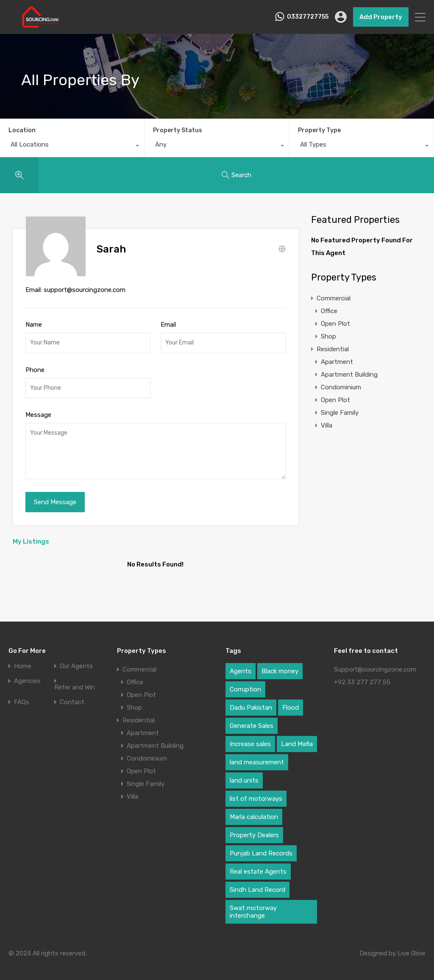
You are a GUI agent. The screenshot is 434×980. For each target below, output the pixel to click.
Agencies (27, 676)
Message (38, 410)
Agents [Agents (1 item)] (241, 666)
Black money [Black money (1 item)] (280, 666)
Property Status (178, 130)
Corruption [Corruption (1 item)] (245, 684)
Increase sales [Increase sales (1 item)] (250, 739)
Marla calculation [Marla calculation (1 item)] (254, 812)
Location (22, 130)
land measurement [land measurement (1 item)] (257, 757)
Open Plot (335, 324)
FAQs (22, 697)
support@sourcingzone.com (85, 285)
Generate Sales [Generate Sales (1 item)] (252, 721)
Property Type (319, 130)
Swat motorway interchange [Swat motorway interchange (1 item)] (253, 907)
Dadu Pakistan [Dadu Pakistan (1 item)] (251, 702)
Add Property (381, 17)
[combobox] (72, 147)
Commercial (334, 298)
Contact (72, 697)
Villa (327, 425)
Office (329, 311)
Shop (328, 336)
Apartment (337, 362)
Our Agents (76, 661)
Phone (35, 365)
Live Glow (412, 948)
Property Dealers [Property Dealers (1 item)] (254, 830)
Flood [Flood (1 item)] (291, 702)
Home (23, 661)
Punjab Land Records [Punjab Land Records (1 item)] (261, 848)
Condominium (341, 387)
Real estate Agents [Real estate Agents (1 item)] (258, 866)
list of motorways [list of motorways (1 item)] (256, 794)
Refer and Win (75, 682)
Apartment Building (349, 375)
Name (34, 319)
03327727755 (308, 17)
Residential (333, 349)
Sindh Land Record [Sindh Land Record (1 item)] (257, 885)
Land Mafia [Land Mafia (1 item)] (297, 739)
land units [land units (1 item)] (244, 775)
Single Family (340, 413)
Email (168, 319)
